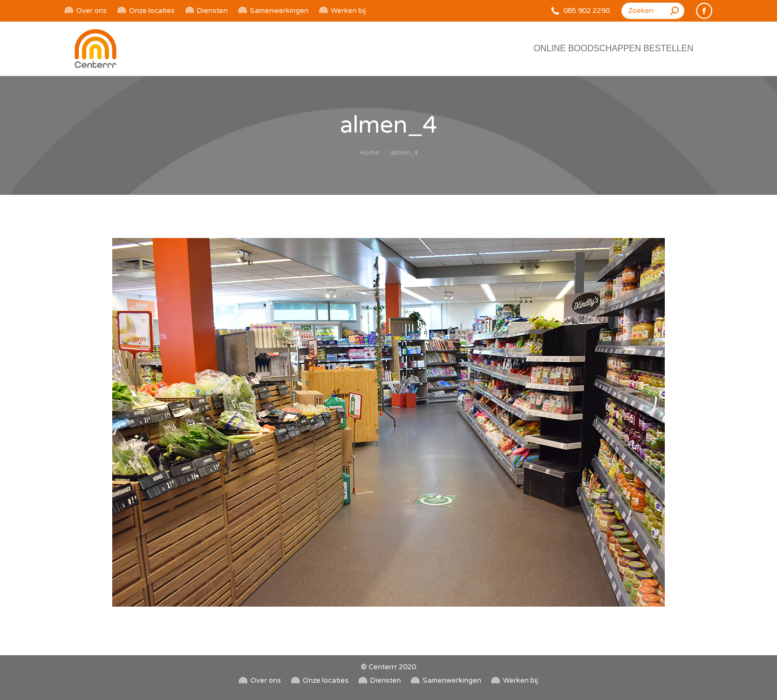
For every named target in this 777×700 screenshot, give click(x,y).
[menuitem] (86, 11)
